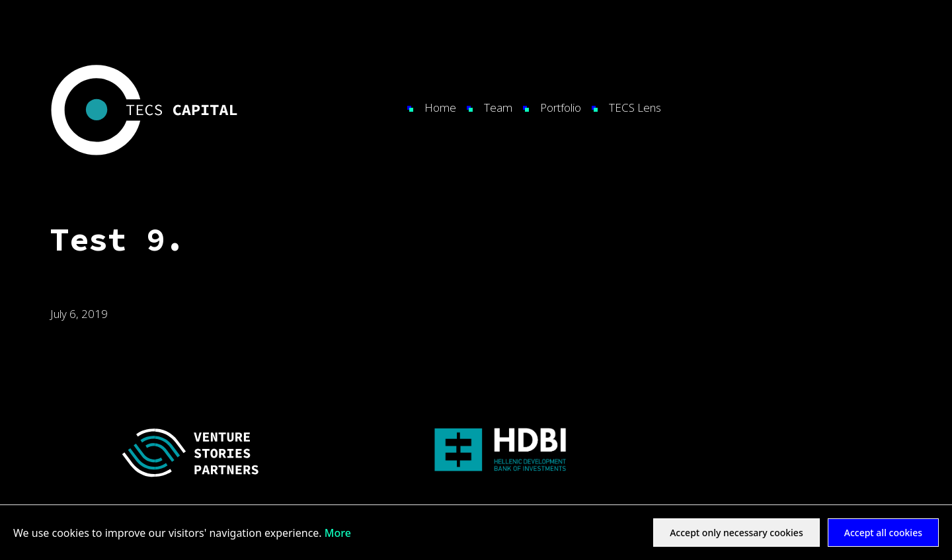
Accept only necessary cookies (736, 533)
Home (440, 107)
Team (498, 107)
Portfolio (561, 107)
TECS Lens (635, 107)
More (338, 533)
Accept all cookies (883, 533)
